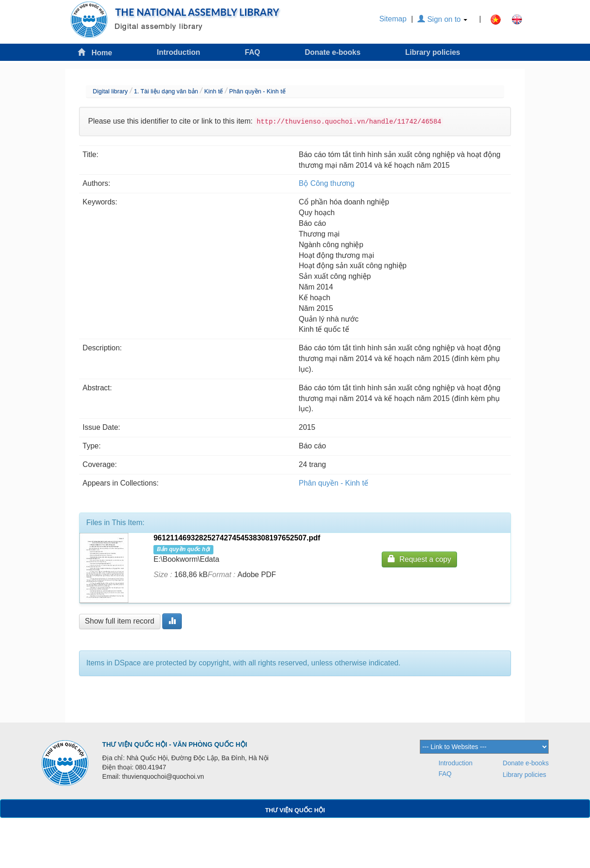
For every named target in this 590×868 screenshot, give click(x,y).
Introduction (178, 52)
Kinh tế (213, 91)
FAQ (253, 52)
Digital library (110, 91)
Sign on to (442, 19)
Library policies (432, 52)
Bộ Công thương (327, 183)
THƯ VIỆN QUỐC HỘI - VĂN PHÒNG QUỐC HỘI (175, 744)
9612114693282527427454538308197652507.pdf (237, 538)
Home (95, 52)
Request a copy (419, 559)
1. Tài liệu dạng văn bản (166, 91)
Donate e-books (332, 52)
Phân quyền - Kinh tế (257, 91)
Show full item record (120, 621)
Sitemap (393, 19)
